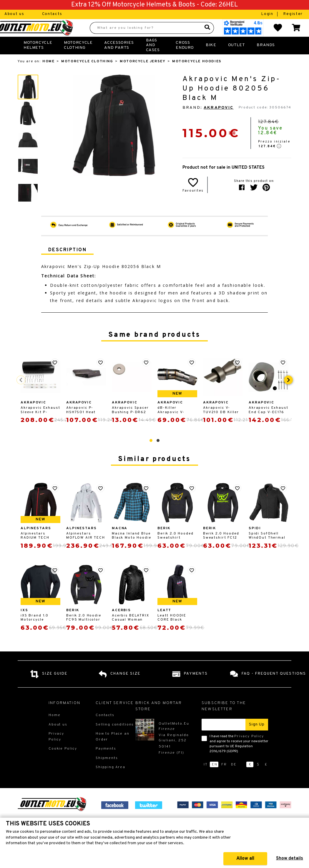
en (215, 777)
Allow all (245, 859)
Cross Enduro (185, 58)
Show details (290, 858)
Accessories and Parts (119, 58)
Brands (266, 58)
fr (224, 777)
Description (67, 263)
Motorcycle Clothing (78, 58)
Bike (211, 58)
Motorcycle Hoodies (197, 74)
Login (268, 14)
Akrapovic (219, 121)
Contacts (52, 14)
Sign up (257, 737)
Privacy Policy (249, 749)
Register (293, 14)
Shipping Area (111, 780)
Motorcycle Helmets (38, 58)
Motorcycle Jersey (143, 74)
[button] (151, 453)
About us (14, 14)
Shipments (107, 771)
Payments (106, 762)
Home (48, 74)
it (206, 777)
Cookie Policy (63, 762)
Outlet (237, 58)
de (234, 777)
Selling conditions (115, 738)
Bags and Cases (153, 58)
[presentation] (288, 393)
